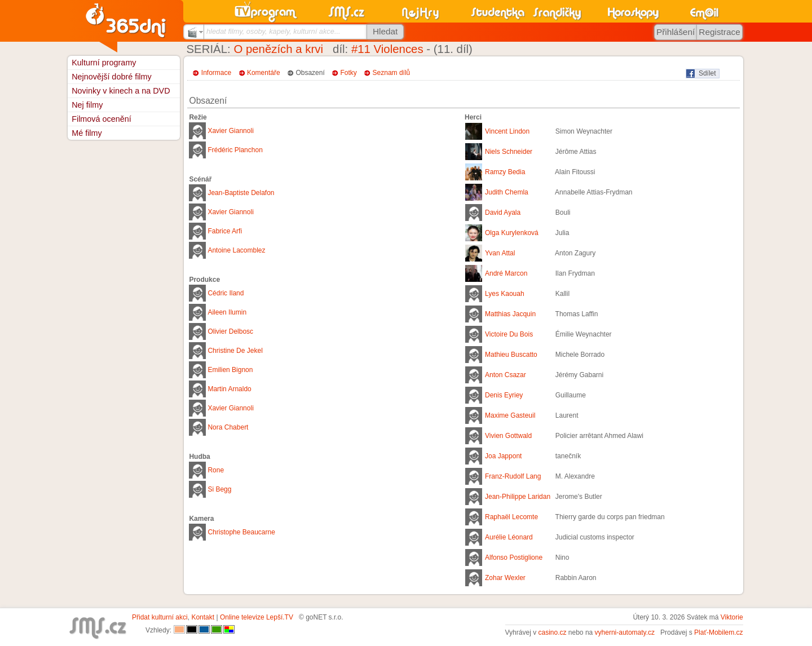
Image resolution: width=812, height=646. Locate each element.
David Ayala (503, 213)
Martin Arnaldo (229, 389)
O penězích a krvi (278, 49)
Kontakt (203, 617)
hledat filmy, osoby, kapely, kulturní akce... (273, 31)
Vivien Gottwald (508, 436)
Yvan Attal (500, 253)
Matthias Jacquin (510, 314)
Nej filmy (87, 105)
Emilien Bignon (230, 370)
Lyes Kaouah (505, 294)
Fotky (349, 73)
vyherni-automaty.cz (625, 632)
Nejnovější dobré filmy (112, 77)
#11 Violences (387, 49)
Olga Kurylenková (512, 233)
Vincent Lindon (507, 131)
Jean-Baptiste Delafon (241, 193)
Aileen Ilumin (227, 312)
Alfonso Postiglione (514, 557)
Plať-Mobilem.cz (719, 632)
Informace (216, 73)
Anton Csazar (506, 375)
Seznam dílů (392, 73)
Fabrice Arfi (225, 231)
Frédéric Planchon (235, 150)
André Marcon (506, 273)
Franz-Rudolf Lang (513, 476)
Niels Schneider (509, 152)
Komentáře (264, 73)
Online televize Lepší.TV (257, 617)
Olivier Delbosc (230, 331)
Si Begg (219, 489)
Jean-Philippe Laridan (518, 497)
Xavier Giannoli (230, 131)
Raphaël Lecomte (511, 517)
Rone (216, 470)
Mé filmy (87, 133)
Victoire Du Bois (509, 334)
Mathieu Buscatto (511, 355)
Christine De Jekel (235, 351)
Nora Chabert (228, 427)
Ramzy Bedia (505, 172)
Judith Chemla (507, 192)
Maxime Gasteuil (510, 415)
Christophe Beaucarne (241, 532)
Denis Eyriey (504, 395)
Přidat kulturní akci (160, 617)
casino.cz (552, 632)
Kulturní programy (104, 63)
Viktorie (732, 617)
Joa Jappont (503, 456)
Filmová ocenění (101, 119)
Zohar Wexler (505, 578)
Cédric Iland (226, 293)
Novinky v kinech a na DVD (121, 91)
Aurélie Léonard (509, 537)
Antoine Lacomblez (236, 250)
